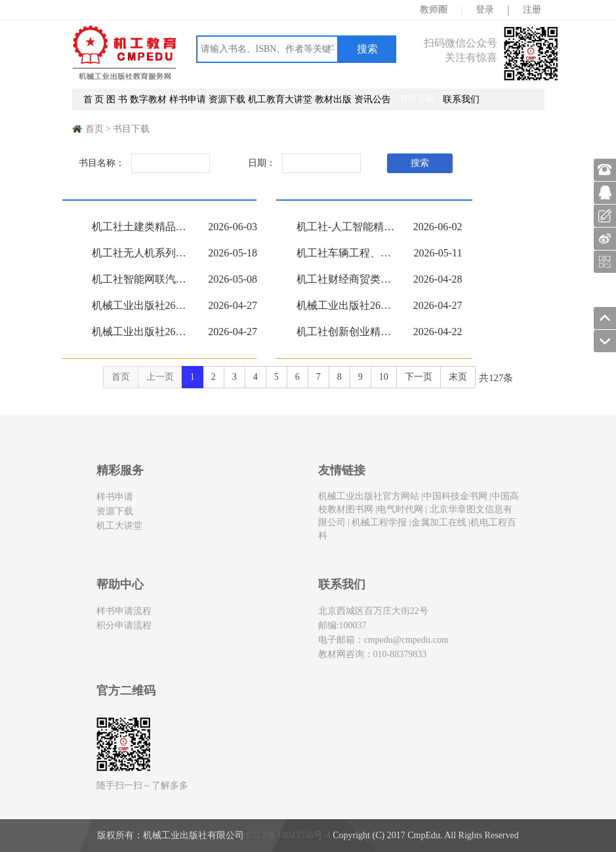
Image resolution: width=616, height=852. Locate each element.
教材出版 (333, 99)
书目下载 (417, 99)
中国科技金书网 (455, 496)
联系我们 (461, 99)
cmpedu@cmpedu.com (406, 640)
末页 (458, 377)
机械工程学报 (379, 522)
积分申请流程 (124, 625)
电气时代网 (400, 509)
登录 (485, 10)
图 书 (117, 99)
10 (384, 377)
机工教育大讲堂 (280, 99)
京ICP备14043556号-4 (287, 835)
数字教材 (148, 99)
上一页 (160, 377)
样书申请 (188, 99)
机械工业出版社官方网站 (369, 496)
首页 (94, 129)
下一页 (419, 377)
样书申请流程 (124, 611)
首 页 (94, 99)
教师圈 (434, 10)
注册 (532, 10)
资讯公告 (373, 99)
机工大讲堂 (119, 526)
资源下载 (227, 99)
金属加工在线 (439, 522)
